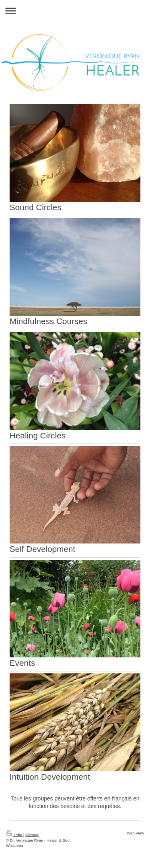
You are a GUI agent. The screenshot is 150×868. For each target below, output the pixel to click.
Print (15, 835)
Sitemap (32, 835)
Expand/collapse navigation (75, 11)
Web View (135, 833)
